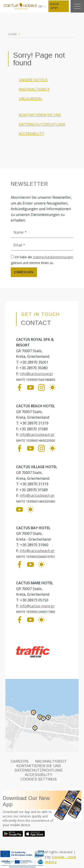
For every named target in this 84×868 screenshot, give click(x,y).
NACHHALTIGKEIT (34, 89)
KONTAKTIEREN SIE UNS (40, 115)
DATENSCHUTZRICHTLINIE (42, 124)
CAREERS (20, 761)
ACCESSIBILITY (31, 134)
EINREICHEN (24, 272)
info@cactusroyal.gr (36, 374)
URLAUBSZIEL (31, 99)
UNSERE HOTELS (33, 80)
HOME (13, 34)
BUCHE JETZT (55, 6)
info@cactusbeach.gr (37, 435)
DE (41, 6)
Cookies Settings (39, 779)
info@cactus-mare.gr (37, 606)
